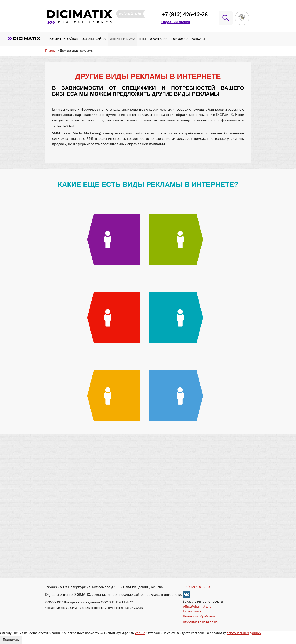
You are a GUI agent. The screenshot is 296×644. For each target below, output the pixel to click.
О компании (159, 39)
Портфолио (179, 39)
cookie (140, 633)
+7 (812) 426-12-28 (185, 15)
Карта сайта (192, 611)
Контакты (198, 39)
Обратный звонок (176, 22)
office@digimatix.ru (197, 607)
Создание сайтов (94, 39)
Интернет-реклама (122, 39)
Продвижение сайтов (63, 39)
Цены (142, 39)
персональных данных (244, 633)
